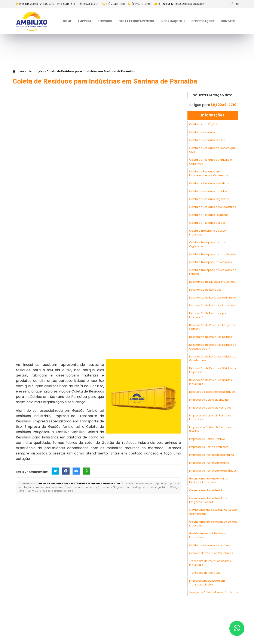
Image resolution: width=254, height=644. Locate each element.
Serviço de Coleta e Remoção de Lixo (213, 592)
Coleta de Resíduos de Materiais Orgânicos (210, 162)
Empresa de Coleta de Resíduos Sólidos (210, 429)
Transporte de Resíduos (205, 573)
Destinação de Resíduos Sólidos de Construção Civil (213, 347)
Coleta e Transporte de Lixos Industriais (207, 233)
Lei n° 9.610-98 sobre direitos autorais (51, 491)
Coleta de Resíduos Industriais (209, 183)
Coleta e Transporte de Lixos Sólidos (213, 254)
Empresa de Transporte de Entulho (212, 455)
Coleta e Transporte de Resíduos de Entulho (213, 272)
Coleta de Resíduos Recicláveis (210, 545)
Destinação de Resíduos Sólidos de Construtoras (213, 358)
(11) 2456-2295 (142, 4)
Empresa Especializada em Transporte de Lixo (207, 583)
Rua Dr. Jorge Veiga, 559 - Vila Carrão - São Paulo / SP (59, 4)
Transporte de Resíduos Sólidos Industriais (210, 563)
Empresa (85, 21)
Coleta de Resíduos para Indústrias (213, 207)
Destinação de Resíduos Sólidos (211, 337)
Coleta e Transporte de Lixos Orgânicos (207, 244)
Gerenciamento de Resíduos (208, 490)
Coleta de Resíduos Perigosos (209, 215)
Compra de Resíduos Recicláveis (211, 553)
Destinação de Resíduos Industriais (213, 305)
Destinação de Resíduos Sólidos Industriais (211, 382)
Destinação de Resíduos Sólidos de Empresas (213, 370)
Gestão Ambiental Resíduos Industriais (208, 535)
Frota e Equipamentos (136, 21)
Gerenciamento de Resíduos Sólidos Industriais (213, 524)
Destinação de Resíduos (205, 290)
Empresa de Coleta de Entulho (209, 400)
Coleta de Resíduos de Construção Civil (212, 150)
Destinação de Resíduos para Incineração (209, 315)
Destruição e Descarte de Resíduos (212, 392)
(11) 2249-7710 (115, 4)
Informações (173, 21)
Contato (228, 21)
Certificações (203, 21)
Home (67, 21)
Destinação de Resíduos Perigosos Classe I (212, 327)
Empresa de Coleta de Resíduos (210, 408)
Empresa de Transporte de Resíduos (213, 471)
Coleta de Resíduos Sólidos (207, 223)
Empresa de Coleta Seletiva (207, 439)
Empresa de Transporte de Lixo (209, 463)
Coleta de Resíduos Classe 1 (208, 140)
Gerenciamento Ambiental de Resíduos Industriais (209, 480)
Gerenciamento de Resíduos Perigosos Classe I (208, 500)
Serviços (105, 21)
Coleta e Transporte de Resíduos (211, 262)
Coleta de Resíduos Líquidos (208, 191)
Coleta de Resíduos (202, 132)
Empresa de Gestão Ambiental (209, 447)
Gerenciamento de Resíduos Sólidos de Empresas (213, 512)
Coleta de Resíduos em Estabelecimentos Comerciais (209, 173)
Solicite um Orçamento (213, 95)
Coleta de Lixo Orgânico (205, 124)
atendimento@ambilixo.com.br (181, 4)
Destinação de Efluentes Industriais (212, 282)
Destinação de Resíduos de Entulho (212, 298)
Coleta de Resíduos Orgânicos (209, 199)
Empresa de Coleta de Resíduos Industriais (210, 417)
